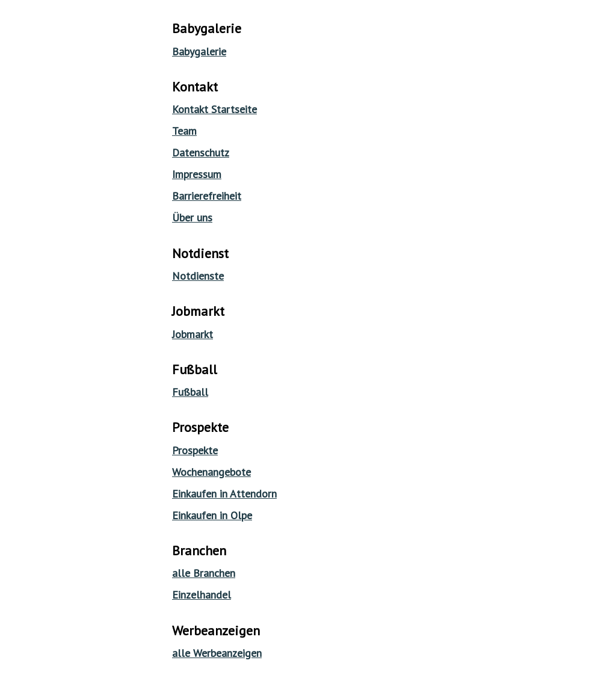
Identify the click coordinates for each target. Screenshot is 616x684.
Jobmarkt (192, 334)
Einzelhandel (202, 595)
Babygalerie (199, 51)
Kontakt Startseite (214, 109)
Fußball (190, 392)
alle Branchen (204, 573)
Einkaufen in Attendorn (224, 494)
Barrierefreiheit (207, 196)
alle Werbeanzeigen (217, 653)
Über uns (192, 217)
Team (184, 131)
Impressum (197, 174)
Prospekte (195, 450)
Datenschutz (201, 153)
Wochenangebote (211, 472)
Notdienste (198, 276)
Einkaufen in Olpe (212, 515)
